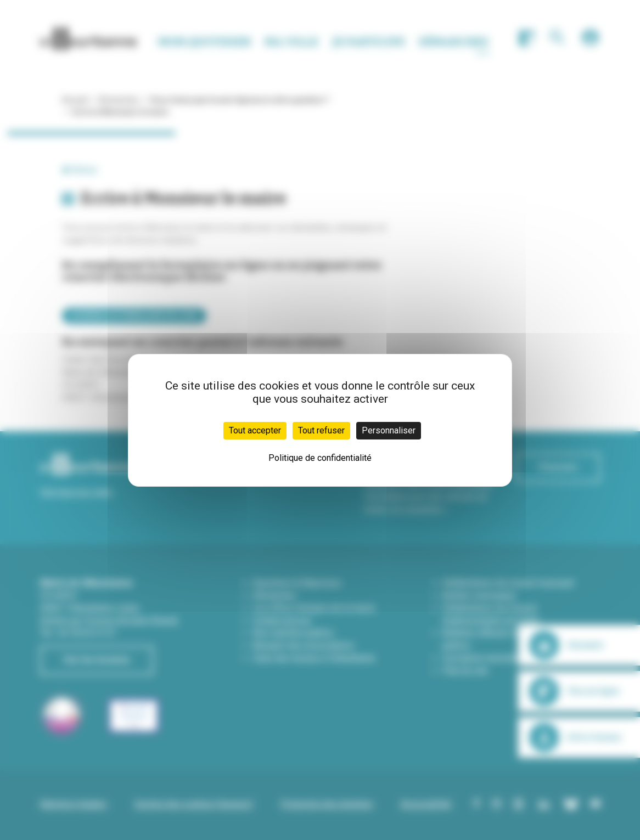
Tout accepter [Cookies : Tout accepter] (255, 430)
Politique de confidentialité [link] (320, 458)
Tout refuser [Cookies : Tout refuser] (321, 430)
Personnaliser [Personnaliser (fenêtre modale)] (389, 430)
